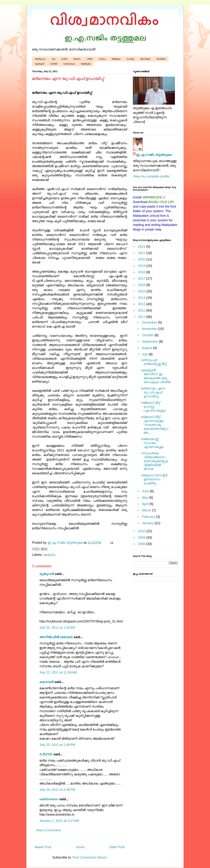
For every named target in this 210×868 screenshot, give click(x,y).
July (145, 354)
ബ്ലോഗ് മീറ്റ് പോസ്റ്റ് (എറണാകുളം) (153, 406)
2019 (142, 266)
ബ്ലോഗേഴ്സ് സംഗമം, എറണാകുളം (152, 443)
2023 (142, 247)
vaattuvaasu (49, 799)
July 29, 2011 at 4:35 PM (57, 790)
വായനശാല (69, 64)
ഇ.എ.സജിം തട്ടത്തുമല (154, 155)
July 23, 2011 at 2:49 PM (57, 745)
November (150, 329)
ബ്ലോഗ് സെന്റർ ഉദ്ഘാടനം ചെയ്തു (154, 479)
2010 (142, 531)
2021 (142, 253)
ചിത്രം (90, 59)
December (150, 322)
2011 (142, 317)
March (147, 510)
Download (140, 202)
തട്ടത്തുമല (86, 64)
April (146, 504)
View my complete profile (151, 176)
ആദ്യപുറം (40, 59)
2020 (142, 259)
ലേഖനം (77, 59)
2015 (142, 291)
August (147, 348)
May (145, 498)
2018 (142, 272)
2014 (142, 298)
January (148, 523)
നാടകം (102, 59)
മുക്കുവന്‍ (47, 574)
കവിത (64, 59)
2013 (142, 304)
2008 (142, 544)
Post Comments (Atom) (90, 857)
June (146, 491)
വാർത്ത (54, 64)
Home (80, 847)
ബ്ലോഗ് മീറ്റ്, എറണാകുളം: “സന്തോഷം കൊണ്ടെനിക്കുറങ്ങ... (155, 425)
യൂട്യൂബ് (39, 64)
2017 (142, 278)
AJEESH (46, 754)
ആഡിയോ (145, 59)
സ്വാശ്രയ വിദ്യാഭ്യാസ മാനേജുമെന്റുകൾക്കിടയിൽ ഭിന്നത (155, 461)
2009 (142, 537)
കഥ (54, 59)
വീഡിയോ (161, 59)
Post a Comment (48, 830)
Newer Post (43, 847)
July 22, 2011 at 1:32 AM (57, 628)
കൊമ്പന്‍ (46, 682)
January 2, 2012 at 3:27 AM (59, 821)
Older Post (117, 847)
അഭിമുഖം (116, 59)
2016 (142, 285)
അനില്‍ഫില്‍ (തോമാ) (56, 637)
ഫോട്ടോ (130, 59)
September (150, 342)
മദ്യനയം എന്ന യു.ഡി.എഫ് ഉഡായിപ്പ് (153, 392)
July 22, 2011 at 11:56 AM (58, 672)
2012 (142, 310)
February (149, 517)
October (148, 335)
